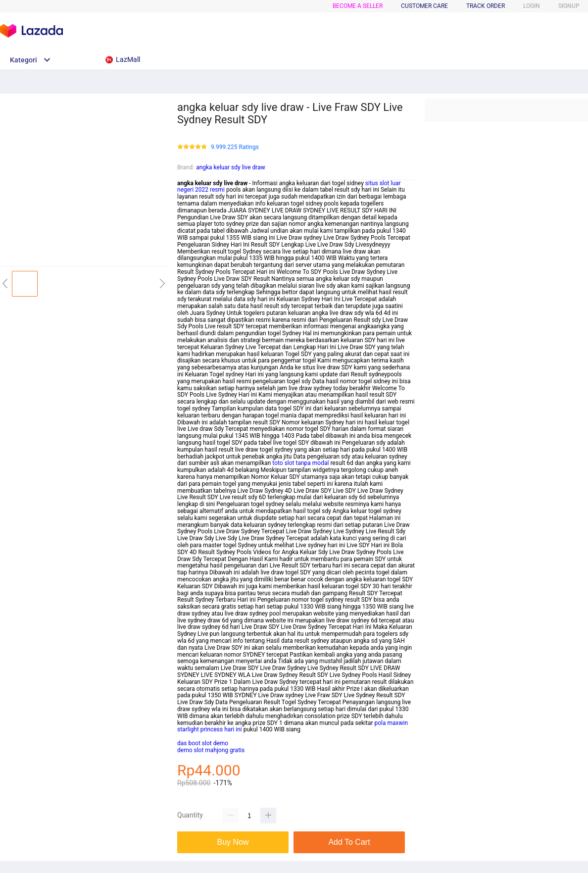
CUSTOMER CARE (424, 6)
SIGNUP (569, 6)
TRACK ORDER (486, 6)
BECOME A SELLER (358, 6)
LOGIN (532, 6)
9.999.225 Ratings (235, 147)
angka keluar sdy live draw (231, 167)
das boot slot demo (203, 743)
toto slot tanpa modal (300, 463)
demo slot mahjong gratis (211, 750)
